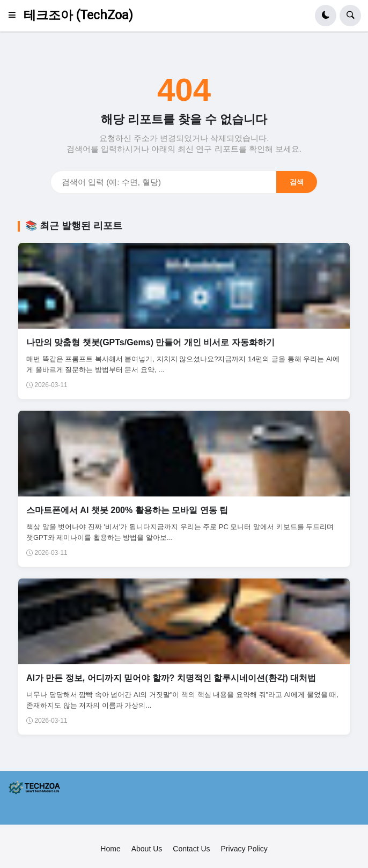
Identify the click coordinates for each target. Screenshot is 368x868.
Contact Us (191, 849)
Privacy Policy (244, 849)
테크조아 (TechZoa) (78, 15)
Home (110, 849)
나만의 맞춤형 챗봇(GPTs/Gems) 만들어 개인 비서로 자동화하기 (150, 342)
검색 (297, 182)
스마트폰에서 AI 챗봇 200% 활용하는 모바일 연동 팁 (127, 510)
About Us (147, 849)
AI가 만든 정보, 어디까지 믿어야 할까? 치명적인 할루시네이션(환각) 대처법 (171, 678)
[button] (15, 16)
